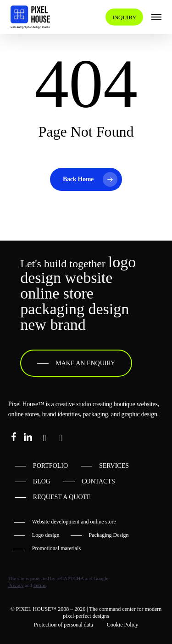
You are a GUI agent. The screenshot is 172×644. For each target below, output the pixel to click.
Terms (40, 585)
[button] (156, 17)
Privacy (16, 585)
